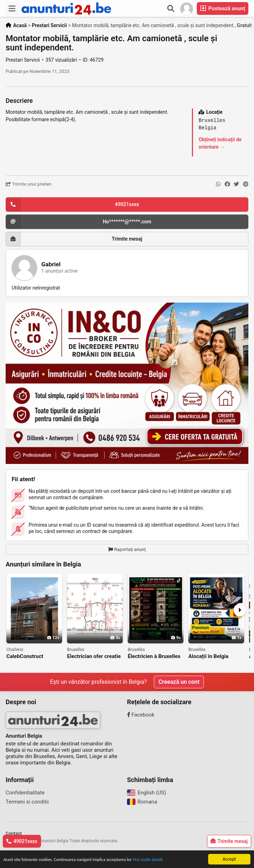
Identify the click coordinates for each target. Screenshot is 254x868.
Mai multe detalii (162, 860)
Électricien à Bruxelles (154, 656)
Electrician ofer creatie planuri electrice (94, 656)
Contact (14, 833)
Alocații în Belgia (208, 656)
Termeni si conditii (27, 802)
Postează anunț (223, 8)
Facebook (141, 715)
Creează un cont (179, 682)
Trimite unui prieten (29, 184)
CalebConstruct (25, 656)
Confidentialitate (25, 793)
